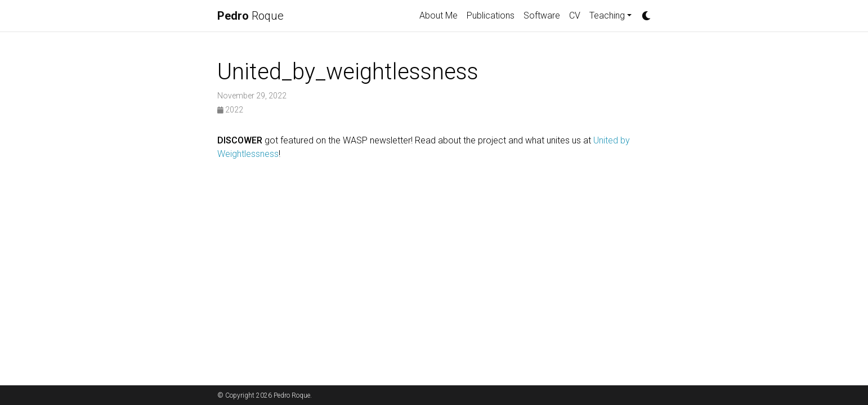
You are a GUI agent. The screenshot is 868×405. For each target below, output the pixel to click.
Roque (250, 16)
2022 (230, 110)
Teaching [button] (607, 15)
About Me (439, 15)
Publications (491, 15)
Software (542, 15)
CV (575, 15)
